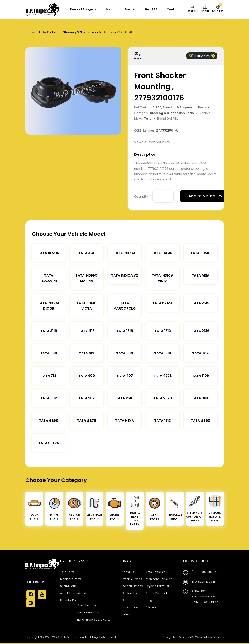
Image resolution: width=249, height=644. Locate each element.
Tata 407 (125, 376)
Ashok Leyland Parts (74, 593)
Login (205, 9)
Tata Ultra (49, 443)
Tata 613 (87, 353)
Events (129, 9)
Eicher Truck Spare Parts (93, 620)
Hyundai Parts (70, 600)
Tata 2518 (125, 398)
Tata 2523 (163, 398)
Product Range (83, 9)
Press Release (132, 607)
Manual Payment (88, 613)
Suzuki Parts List (157, 593)
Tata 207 (87, 398)
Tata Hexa (124, 421)
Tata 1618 (49, 353)
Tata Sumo (201, 253)
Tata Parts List (155, 572)
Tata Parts (47, 32)
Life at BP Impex (132, 586)
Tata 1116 (87, 331)
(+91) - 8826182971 (204, 572)
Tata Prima (162, 303)
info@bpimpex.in (203, 582)
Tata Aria (201, 275)
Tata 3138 (201, 398)
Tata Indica (124, 253)
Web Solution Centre (210, 637)
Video (126, 614)
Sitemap (152, 607)
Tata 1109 (200, 376)
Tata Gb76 (87, 421)
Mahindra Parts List (159, 579)
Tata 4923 (162, 376)
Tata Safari (162, 253)
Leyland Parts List (157, 586)
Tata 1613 (163, 331)
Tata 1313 (163, 421)
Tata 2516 (201, 331)
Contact (173, 9)
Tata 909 (87, 376)
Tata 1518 (125, 331)
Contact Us (129, 593)
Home (30, 32)
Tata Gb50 (49, 421)
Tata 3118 (49, 331)
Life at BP (150, 9)
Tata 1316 (125, 353)
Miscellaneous (87, 605)
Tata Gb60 (201, 421)
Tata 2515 (201, 303)
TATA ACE (87, 253)
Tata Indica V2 (125, 275)
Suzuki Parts (68, 586)
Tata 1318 (163, 353)
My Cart (218, 9)
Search (193, 9)
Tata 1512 (49, 398)
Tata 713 (49, 376)
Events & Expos (132, 579)
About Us (128, 572)
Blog (149, 600)
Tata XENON (49, 253)
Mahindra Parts (71, 579)
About (110, 9)
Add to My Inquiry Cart (210, 196)
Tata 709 (200, 353)
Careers (127, 600)
